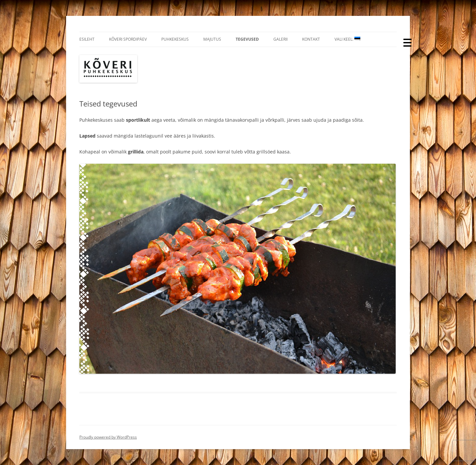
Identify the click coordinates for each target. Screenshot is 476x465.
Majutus (212, 39)
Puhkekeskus (175, 39)
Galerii (280, 39)
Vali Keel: (347, 39)
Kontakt (311, 39)
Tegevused (247, 39)
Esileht (87, 39)
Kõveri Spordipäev (128, 39)
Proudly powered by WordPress (108, 437)
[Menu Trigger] (407, 42)
